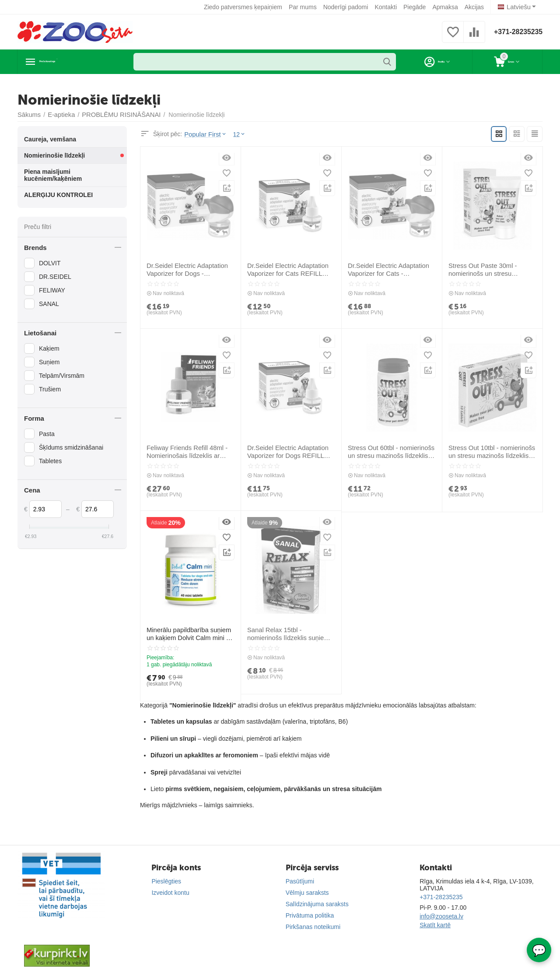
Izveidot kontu (170, 892)
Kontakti (387, 7)
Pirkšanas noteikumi (313, 926)
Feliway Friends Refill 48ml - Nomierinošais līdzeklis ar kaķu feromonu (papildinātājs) (189, 452)
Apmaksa (447, 7)
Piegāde (416, 7)
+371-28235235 (515, 32)
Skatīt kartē (435, 925)
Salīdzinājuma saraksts (317, 904)
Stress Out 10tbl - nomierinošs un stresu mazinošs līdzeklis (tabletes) (490, 452)
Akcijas (476, 7)
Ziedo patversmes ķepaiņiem (245, 7)
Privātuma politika (310, 915)
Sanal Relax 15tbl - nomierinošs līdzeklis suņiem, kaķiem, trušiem (290, 634)
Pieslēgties (166, 881)
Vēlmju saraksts (307, 892)
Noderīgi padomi (347, 7)
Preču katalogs (68, 62)
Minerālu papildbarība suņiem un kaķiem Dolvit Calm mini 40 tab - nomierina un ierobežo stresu (188, 634)
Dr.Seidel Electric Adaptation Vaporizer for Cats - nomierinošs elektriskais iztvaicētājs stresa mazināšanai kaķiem (392, 270)
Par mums (304, 7)
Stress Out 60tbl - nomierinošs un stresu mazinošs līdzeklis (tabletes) (389, 452)
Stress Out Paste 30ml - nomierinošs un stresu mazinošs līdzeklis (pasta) (492, 270)
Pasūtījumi (300, 881)
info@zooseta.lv (441, 916)
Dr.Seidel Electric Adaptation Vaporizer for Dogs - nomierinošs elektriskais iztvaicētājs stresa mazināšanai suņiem (189, 270)
